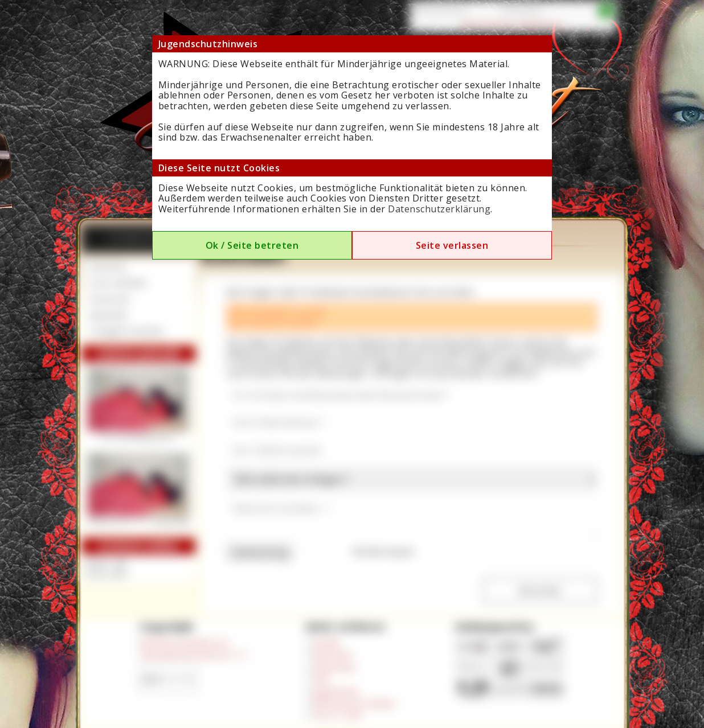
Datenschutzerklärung (439, 209)
